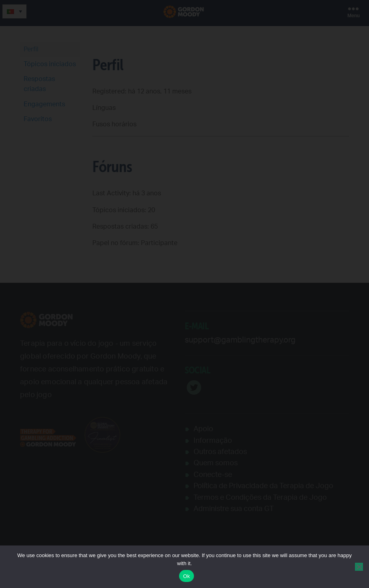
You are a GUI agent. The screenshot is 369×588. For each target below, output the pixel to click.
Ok (187, 576)
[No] (359, 567)
